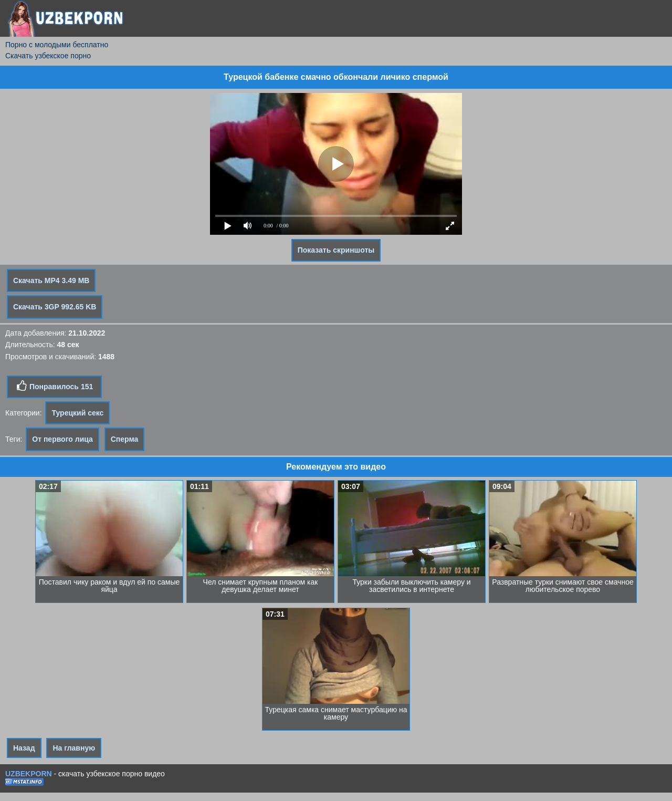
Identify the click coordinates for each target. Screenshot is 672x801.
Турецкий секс (77, 413)
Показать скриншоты (336, 250)
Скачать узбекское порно (48, 56)
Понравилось (54, 386)
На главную (74, 748)
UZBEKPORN (29, 774)
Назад (24, 748)
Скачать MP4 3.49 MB (51, 280)
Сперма (125, 439)
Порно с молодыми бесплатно (57, 45)
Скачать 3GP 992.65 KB (55, 307)
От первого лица (62, 439)
